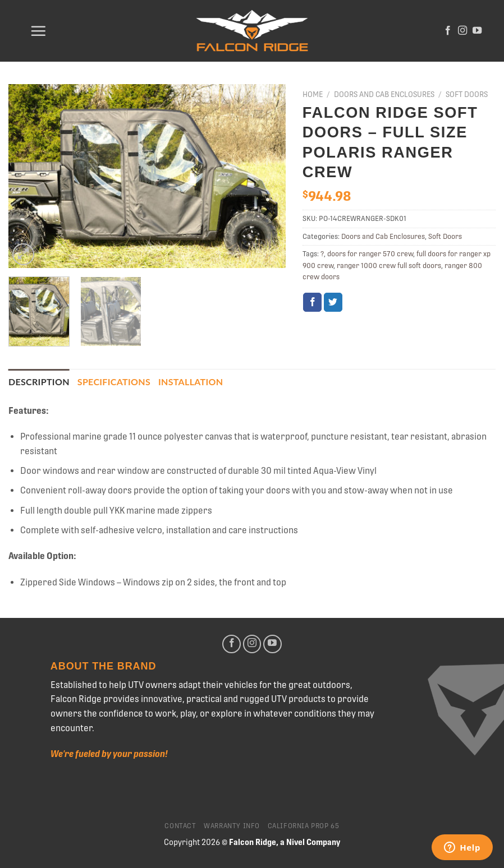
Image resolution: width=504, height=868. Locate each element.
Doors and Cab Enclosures (384, 94)
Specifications (114, 382)
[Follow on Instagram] (462, 31)
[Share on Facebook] (312, 302)
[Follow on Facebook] (448, 31)
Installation (191, 382)
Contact (180, 826)
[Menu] (38, 31)
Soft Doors (467, 94)
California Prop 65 (304, 826)
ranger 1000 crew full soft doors (389, 266)
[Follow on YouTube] (477, 31)
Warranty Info (232, 826)
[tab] (39, 382)
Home (313, 94)
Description (39, 382)
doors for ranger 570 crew (370, 254)
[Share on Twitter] (333, 302)
